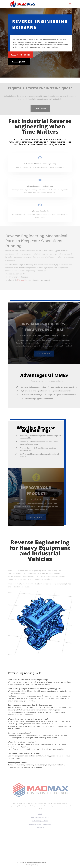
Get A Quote (19, 62)
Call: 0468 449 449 (21, 55)
